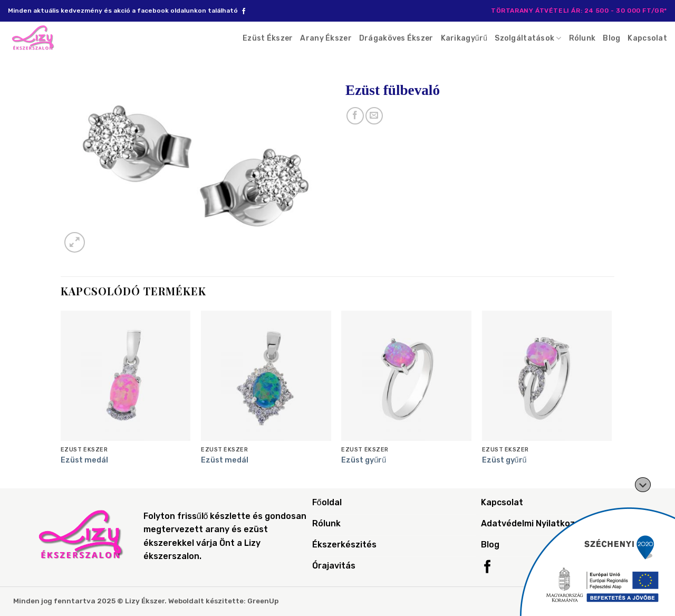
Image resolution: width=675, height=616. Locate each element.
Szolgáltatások (528, 38)
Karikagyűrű (464, 38)
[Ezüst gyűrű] (406, 376)
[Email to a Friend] (374, 116)
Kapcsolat (647, 38)
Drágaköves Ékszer (396, 38)
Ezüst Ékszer (268, 38)
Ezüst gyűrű (364, 460)
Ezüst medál (84, 460)
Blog (611, 38)
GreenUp (263, 601)
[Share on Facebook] (355, 116)
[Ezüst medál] (126, 376)
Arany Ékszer (326, 38)
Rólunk (582, 38)
